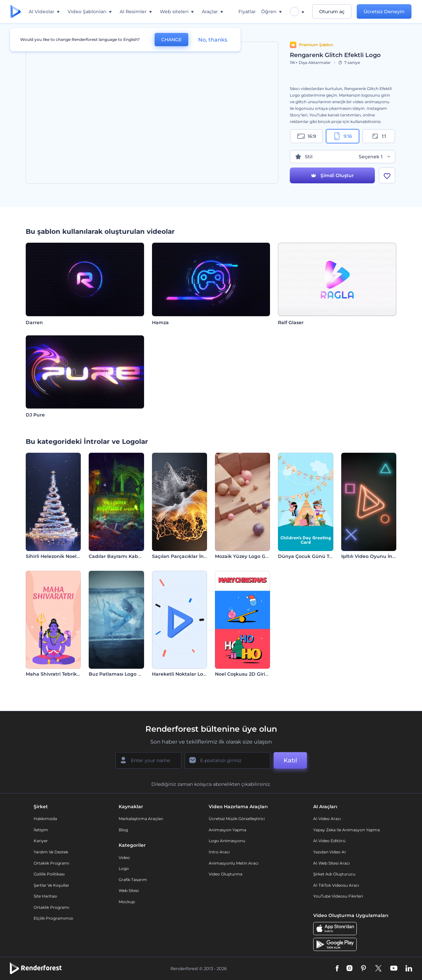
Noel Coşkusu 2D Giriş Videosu (252, 674)
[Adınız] (148, 760)
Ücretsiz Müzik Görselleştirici (237, 819)
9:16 (343, 136)
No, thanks (213, 40)
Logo (124, 868)
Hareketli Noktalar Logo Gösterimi (193, 674)
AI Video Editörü (329, 841)
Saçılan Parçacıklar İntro (181, 556)
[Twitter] (378, 969)
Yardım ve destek (51, 852)
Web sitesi (129, 890)
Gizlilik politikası (49, 874)
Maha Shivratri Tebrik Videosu (62, 674)
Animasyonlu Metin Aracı (234, 863)
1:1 (379, 136)
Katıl (290, 760)
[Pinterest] (363, 969)
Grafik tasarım (133, 880)
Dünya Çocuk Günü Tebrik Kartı (316, 556)
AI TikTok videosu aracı (336, 885)
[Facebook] (337, 969)
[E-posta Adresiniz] (227, 760)
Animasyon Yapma (227, 830)
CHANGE (171, 40)
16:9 (307, 136)
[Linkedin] (409, 969)
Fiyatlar (247, 12)
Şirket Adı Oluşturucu (334, 874)
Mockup (127, 902)
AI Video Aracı (327, 819)
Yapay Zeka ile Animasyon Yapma (347, 830)
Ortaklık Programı (51, 863)
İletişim (41, 830)
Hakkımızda (45, 819)
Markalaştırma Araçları (141, 819)
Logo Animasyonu (227, 841)
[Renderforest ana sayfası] (16, 12)
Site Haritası (45, 896)
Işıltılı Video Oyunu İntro (370, 556)
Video (124, 857)
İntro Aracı (219, 852)
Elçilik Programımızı (53, 918)
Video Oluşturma (226, 874)
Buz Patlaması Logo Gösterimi (125, 674)
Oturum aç (332, 12)
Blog (123, 830)
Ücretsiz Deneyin (384, 12)
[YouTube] (394, 969)
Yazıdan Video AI (330, 852)
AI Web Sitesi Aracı (332, 863)
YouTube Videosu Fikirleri (338, 896)
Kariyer (41, 841)
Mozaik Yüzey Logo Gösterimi (250, 556)
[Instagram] (349, 969)
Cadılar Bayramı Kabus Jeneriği (127, 556)
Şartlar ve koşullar (51, 885)
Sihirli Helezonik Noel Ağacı (59, 556)
